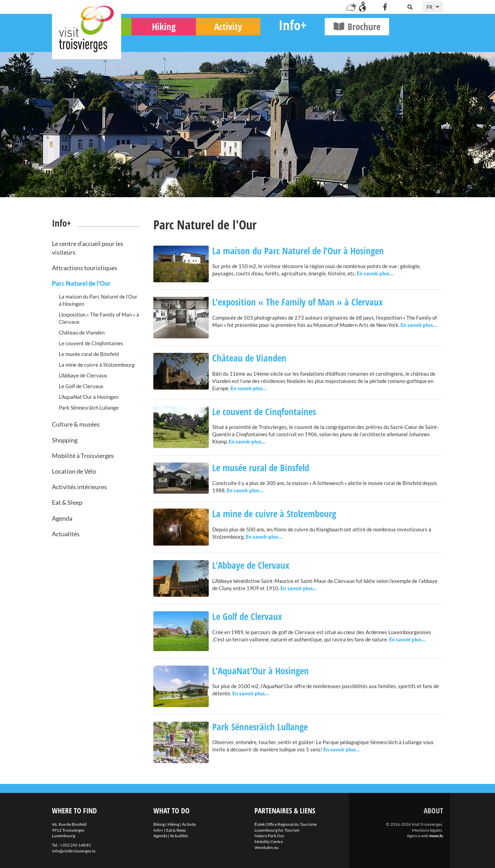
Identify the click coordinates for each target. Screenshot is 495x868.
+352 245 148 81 (75, 845)
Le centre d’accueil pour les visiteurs (88, 248)
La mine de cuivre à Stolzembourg (97, 365)
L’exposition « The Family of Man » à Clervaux (99, 318)
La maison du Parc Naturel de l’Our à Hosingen (98, 300)
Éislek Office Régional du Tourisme (286, 824)
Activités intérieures (79, 487)
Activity (282, 42)
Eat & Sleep (67, 502)
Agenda (62, 518)
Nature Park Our (269, 836)
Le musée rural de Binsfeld (89, 354)
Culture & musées (76, 424)
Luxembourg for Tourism (277, 830)
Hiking (218, 42)
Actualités (66, 534)
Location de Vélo (74, 471)
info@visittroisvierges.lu (74, 851)
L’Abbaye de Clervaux (83, 375)
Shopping (65, 440)
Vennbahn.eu (267, 847)
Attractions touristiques (85, 268)
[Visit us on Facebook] (385, 7)
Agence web (418, 836)
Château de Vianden (82, 332)
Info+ (346, 40)
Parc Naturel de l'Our (81, 283)
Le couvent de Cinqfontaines (91, 343)
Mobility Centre (269, 842)
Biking (154, 42)
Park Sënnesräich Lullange (89, 408)
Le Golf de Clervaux (81, 386)
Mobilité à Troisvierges (83, 456)
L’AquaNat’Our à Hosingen (89, 397)
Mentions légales (427, 830)
